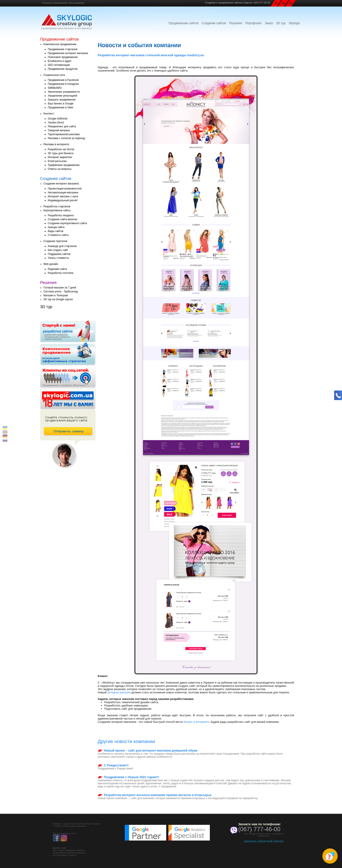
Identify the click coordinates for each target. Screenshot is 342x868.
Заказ (269, 23)
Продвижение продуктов (63, 69)
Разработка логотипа (61, 273)
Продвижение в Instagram (63, 84)
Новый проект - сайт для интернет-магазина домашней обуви (148, 750)
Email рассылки (57, 161)
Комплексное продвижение (60, 44)
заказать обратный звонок (264, 841)
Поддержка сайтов (59, 254)
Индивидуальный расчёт (63, 200)
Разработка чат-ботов (61, 149)
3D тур (281, 23)
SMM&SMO (55, 88)
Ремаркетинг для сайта (62, 126)
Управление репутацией (62, 96)
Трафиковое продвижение (64, 165)
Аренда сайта (56, 227)
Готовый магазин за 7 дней (60, 288)
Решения (47, 3)
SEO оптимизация (59, 65)
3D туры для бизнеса (61, 153)
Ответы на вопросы (60, 169)
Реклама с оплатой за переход (66, 138)
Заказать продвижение (62, 100)
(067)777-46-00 (262, 3)
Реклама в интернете (56, 144)
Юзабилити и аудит (60, 61)
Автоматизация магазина (63, 193)
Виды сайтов (56, 231)
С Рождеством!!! (113, 765)
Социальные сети (54, 75)
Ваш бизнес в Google (61, 104)
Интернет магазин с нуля (63, 196)
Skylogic (294, 23)
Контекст (49, 114)
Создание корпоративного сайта (67, 223)
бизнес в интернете (196, 722)
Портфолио (254, 23)
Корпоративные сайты (57, 210)
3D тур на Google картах (58, 299)
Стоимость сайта (58, 235)
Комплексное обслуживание (69, 3)
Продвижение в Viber (61, 107)
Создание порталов (55, 241)
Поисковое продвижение (63, 57)
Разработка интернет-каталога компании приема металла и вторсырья (155, 795)
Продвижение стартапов (63, 49)
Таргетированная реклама (64, 134)
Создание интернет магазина (61, 184)
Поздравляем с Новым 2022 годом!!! (128, 777)
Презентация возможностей (65, 189)
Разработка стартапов (57, 206)
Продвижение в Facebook (63, 80)
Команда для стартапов (62, 246)
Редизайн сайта (57, 269)
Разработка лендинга (61, 215)
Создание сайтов (214, 23)
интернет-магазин (119, 692)
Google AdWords (58, 119)
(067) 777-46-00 (259, 829)
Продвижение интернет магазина (68, 53)
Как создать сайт (58, 250)
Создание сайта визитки (62, 219)
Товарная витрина (59, 130)
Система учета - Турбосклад (61, 292)
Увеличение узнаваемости (64, 92)
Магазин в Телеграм (56, 295)
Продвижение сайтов (184, 23)
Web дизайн (51, 264)
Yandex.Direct (56, 123)
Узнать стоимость (58, 258)
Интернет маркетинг (60, 157)
